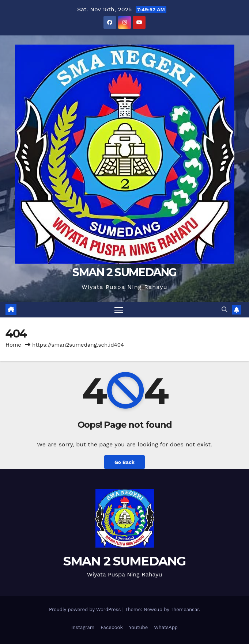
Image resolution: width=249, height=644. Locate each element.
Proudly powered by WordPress (86, 609)
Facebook (112, 627)
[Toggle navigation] (119, 310)
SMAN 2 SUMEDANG (124, 272)
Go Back (124, 462)
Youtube (138, 627)
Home (13, 345)
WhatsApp (166, 627)
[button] (225, 310)
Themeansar (185, 609)
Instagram (83, 627)
